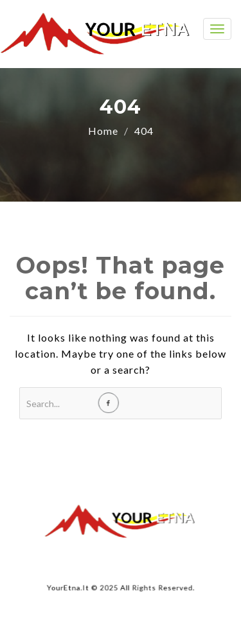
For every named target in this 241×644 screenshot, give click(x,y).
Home (103, 131)
